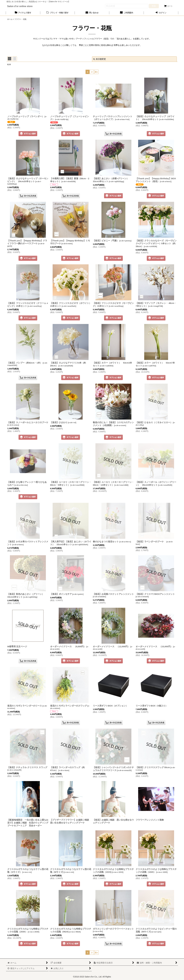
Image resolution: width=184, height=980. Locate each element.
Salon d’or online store (20, 6)
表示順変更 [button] (99, 59)
